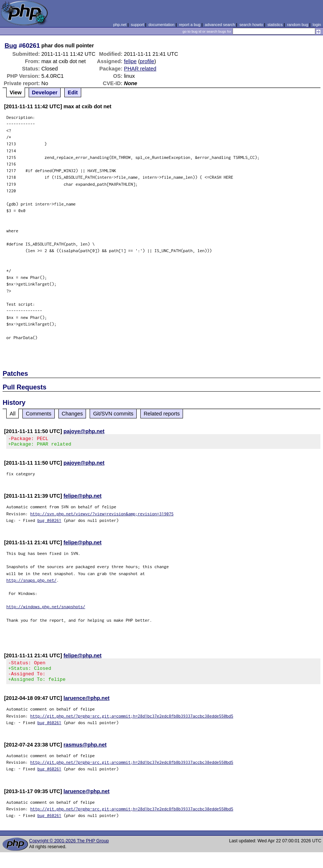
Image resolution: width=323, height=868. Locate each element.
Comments (39, 414)
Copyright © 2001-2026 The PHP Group (69, 847)
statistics (275, 25)
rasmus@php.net (85, 751)
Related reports (162, 414)
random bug (298, 25)
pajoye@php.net (84, 431)
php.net (120, 25)
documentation (161, 25)
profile (147, 61)
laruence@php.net (87, 705)
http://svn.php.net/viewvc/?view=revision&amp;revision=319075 (102, 516)
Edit (73, 92)
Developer (45, 92)
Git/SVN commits (113, 414)
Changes (72, 414)
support (137, 25)
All (12, 414)
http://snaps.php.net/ (31, 582)
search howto (251, 25)
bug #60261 (49, 522)
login (317, 25)
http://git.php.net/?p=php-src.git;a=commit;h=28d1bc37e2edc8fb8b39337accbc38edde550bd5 (132, 722)
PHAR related (140, 69)
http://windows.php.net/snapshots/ (46, 609)
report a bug (190, 25)
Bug (11, 46)
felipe (130, 61)
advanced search (220, 25)
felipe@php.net (83, 498)
